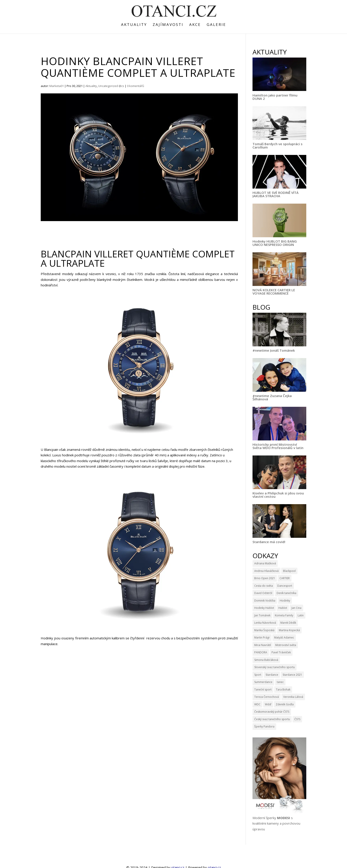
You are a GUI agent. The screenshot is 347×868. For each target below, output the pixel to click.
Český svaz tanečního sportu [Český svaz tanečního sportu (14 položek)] (272, 719)
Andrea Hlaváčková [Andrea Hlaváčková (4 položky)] (266, 571)
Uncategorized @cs (111, 86)
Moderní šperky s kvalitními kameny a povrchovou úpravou (276, 823)
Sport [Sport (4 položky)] (258, 675)
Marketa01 (57, 86)
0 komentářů (136, 86)
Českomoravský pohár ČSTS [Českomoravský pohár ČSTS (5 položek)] (272, 712)
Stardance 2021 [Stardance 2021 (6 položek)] (292, 675)
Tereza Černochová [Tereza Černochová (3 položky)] (267, 697)
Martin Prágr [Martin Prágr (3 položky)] (262, 637)
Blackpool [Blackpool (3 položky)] (289, 571)
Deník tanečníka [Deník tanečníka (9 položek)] (286, 593)
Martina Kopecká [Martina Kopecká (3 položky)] (289, 630)
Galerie (216, 25)
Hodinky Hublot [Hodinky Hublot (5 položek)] (264, 608)
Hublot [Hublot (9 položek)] (283, 608)
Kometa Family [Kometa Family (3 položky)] (284, 615)
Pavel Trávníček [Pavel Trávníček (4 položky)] (281, 652)
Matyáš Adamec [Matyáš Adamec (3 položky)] (284, 637)
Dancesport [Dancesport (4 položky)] (285, 586)
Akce (195, 25)
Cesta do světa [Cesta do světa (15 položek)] (264, 586)
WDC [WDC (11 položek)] (257, 704)
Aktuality (134, 25)
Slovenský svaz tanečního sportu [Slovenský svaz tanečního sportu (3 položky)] (275, 667)
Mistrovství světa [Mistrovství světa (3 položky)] (286, 645)
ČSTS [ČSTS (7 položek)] (297, 719)
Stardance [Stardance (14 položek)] (272, 675)
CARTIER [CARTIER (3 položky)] (285, 578)
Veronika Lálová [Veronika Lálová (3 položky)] (293, 697)
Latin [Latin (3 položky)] (301, 615)
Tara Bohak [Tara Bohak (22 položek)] (283, 690)
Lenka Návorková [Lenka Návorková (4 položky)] (265, 623)
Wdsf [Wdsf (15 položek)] (268, 704)
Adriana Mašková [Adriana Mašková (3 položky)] (265, 563)
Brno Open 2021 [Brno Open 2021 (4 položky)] (265, 578)
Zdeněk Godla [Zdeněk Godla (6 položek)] (285, 704)
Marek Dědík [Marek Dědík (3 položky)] (288, 623)
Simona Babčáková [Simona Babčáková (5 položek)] (266, 660)
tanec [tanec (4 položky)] (280, 682)
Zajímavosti (168, 25)
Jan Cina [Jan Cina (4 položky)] (296, 608)
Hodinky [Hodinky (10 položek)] (285, 601)
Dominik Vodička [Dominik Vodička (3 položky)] (265, 601)
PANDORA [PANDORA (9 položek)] (261, 652)
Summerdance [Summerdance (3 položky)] (263, 682)
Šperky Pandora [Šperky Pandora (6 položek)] (264, 726)
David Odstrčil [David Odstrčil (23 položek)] (263, 593)
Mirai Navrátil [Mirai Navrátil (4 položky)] (263, 645)
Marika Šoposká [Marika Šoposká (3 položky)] (264, 630)
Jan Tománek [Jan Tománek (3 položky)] (262, 615)
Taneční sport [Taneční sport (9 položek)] (263, 690)
